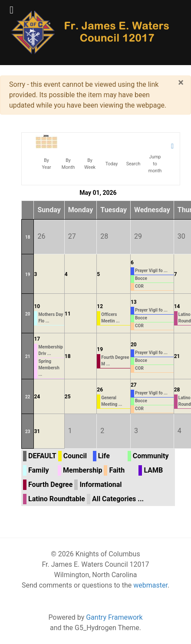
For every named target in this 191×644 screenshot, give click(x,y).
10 (37, 306)
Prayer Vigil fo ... (151, 271)
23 (28, 432)
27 (134, 385)
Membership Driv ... (51, 350)
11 (68, 314)
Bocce (141, 278)
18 (28, 237)
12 (100, 306)
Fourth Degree (50, 485)
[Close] (181, 82)
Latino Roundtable (57, 499)
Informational (100, 485)
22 (28, 397)
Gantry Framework (114, 617)
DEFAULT (42, 456)
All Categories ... (118, 499)
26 (100, 390)
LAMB (153, 470)
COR (139, 286)
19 (28, 274)
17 (37, 339)
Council (75, 456)
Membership (82, 470)
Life (104, 456)
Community (151, 456)
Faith (117, 470)
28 (177, 390)
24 (37, 397)
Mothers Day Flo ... (51, 318)
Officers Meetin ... (110, 318)
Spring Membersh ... (49, 368)
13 (134, 302)
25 (68, 397)
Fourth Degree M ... (115, 361)
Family (38, 470)
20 (28, 314)
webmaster (150, 585)
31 (37, 431)
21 (28, 356)
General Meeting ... (112, 401)
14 (177, 306)
